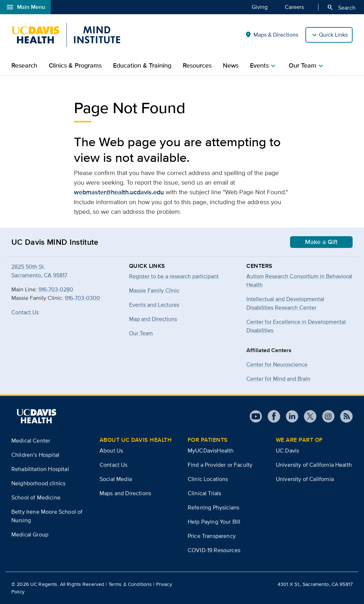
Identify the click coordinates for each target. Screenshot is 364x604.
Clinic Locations (208, 479)
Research (24, 65)
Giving (260, 7)
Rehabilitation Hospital (40, 469)
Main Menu (25, 7)
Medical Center (31, 441)
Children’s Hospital (35, 455)
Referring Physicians (213, 507)
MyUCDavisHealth (211, 451)
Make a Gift (321, 242)
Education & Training (142, 65)
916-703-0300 (82, 298)
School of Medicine (36, 497)
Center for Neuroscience (277, 364)
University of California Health (314, 465)
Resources (197, 65)
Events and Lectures (154, 305)
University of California (305, 479)
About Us (111, 451)
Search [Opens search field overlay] (341, 7)
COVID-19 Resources (214, 550)
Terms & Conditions (130, 584)
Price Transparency (212, 536)
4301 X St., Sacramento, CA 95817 (315, 584)
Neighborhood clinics (38, 483)
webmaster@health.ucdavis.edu (119, 192)
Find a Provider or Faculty (220, 465)
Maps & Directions (272, 35)
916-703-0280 (56, 289)
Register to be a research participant (174, 276)
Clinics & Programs (75, 65)
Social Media (116, 479)
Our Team (141, 333)
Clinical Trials (204, 493)
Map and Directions (153, 319)
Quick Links (333, 35)
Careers (294, 7)
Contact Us (25, 312)
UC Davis (287, 451)
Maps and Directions (125, 493)
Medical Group (30, 534)
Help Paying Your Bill (214, 522)
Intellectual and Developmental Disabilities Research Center (285, 303)
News (231, 65)
